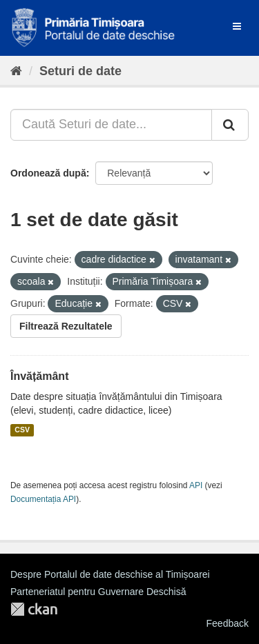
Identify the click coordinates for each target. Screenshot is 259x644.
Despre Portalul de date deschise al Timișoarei (110, 574)
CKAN (34, 609)
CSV (22, 430)
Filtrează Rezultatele (66, 326)
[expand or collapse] (237, 26)
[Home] (16, 71)
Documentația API (43, 499)
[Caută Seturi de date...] (111, 125)
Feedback (228, 623)
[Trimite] (230, 125)
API (196, 485)
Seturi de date (80, 71)
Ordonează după (48, 173)
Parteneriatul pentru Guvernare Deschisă (98, 592)
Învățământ (39, 376)
